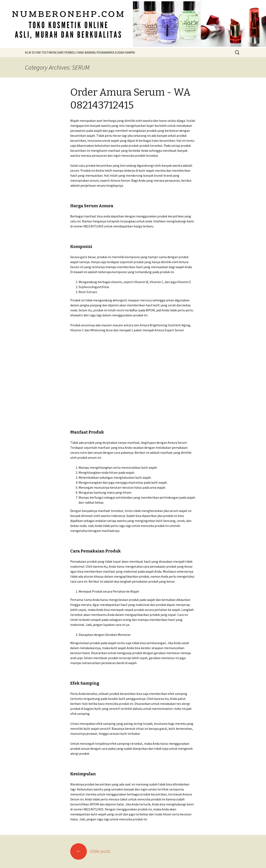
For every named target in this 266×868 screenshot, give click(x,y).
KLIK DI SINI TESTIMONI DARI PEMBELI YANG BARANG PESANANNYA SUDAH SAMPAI (80, 52)
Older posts (90, 851)
